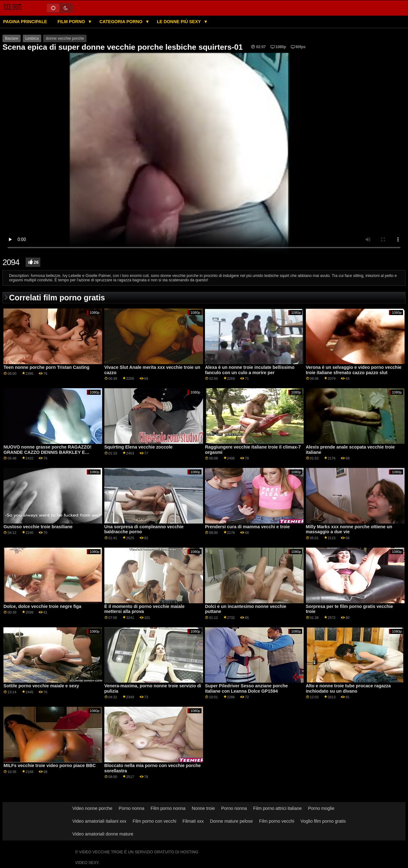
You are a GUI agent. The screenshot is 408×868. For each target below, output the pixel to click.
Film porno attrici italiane (277, 808)
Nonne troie (203, 808)
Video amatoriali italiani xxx (100, 821)
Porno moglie (321, 808)
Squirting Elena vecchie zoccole (139, 447)
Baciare (12, 38)
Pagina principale (25, 22)
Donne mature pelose (231, 821)
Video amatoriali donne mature (103, 834)
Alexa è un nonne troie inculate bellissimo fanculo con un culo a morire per (250, 370)
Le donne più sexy (179, 22)
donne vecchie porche (65, 38)
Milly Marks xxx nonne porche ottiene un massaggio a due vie (349, 529)
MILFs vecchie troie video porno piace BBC (50, 765)
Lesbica (32, 38)
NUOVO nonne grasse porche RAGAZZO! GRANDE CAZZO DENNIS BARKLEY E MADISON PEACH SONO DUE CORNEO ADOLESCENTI (47, 455)
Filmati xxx (193, 821)
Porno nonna (132, 808)
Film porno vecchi (277, 821)
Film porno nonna (168, 808)
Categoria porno (122, 22)
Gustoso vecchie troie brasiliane (38, 527)
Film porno (72, 22)
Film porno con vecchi (154, 821)
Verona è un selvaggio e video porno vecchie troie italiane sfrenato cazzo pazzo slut (354, 370)
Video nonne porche (92, 808)
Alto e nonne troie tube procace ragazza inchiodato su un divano (348, 688)
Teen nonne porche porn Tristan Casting (46, 367)
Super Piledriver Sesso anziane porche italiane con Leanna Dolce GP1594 (246, 688)
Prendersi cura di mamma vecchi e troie (247, 527)
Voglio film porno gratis (323, 821)
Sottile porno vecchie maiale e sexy (41, 686)
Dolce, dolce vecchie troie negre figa (42, 606)
